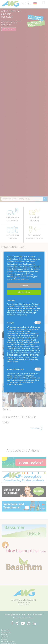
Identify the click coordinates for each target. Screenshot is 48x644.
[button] (24, 285)
